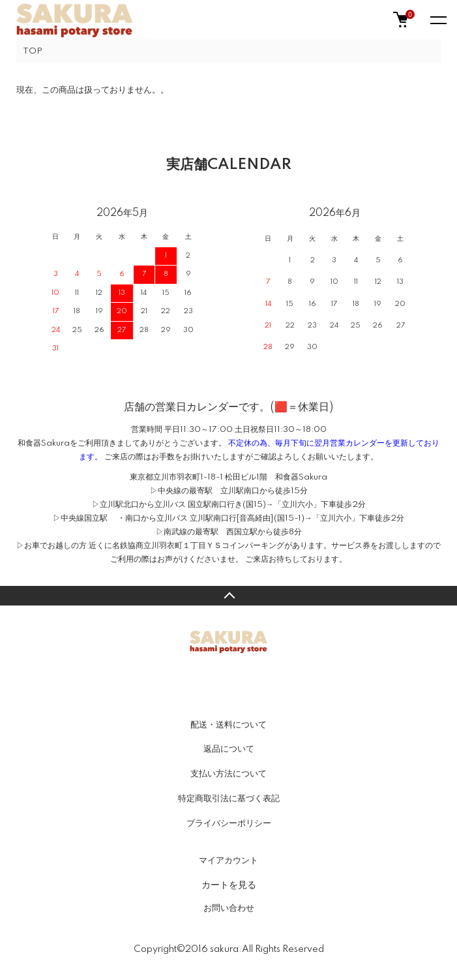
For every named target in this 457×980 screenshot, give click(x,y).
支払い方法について (228, 774)
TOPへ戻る (228, 596)
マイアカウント (228, 861)
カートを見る (229, 885)
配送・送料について (228, 725)
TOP (33, 51)
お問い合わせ (229, 908)
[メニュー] (437, 20)
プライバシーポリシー (229, 823)
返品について (229, 749)
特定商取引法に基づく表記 (229, 799)
